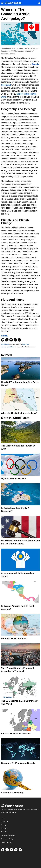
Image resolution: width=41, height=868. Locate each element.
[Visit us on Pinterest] (16, 850)
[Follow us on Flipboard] (3, 850)
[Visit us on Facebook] (7, 850)
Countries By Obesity (12, 793)
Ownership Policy (7, 842)
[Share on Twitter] (11, 340)
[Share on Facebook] (7, 340)
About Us (4, 832)
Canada (35, 64)
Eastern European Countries (16, 734)
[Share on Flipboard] (3, 340)
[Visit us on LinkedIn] (20, 850)
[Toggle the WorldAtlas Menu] (2, 3)
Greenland (6, 85)
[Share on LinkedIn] (19, 340)
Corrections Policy (7, 839)
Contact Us (5, 821)
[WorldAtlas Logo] (14, 3)
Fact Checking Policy (8, 835)
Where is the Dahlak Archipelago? (19, 413)
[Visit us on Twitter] (11, 850)
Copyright (4, 828)
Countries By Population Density (18, 763)
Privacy (3, 825)
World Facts (25, 344)
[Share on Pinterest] (15, 340)
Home (3, 818)
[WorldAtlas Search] (39, 3)
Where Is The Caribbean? (14, 639)
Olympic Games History (13, 478)
